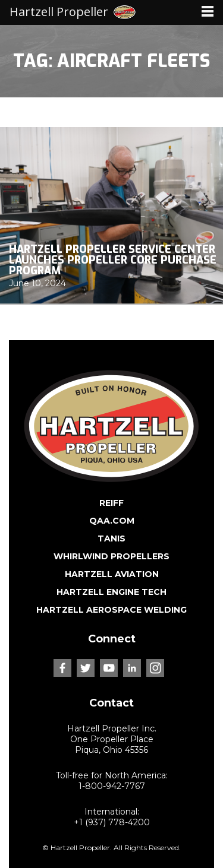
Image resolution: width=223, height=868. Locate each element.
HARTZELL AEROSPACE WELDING (111, 610)
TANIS (111, 538)
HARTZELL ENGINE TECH (111, 592)
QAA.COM (112, 521)
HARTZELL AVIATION (112, 574)
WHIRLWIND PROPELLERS (111, 556)
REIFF (111, 503)
